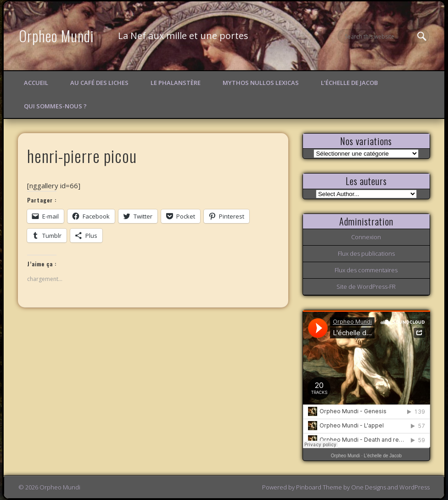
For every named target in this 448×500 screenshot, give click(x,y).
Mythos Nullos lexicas (261, 83)
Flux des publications (366, 253)
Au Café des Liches (99, 83)
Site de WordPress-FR (366, 287)
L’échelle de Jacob (349, 83)
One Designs (369, 487)
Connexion (366, 237)
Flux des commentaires (366, 270)
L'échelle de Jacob (383, 456)
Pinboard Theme (319, 487)
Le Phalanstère (176, 83)
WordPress (414, 487)
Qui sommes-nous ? (55, 106)
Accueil (36, 83)
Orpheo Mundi (56, 36)
